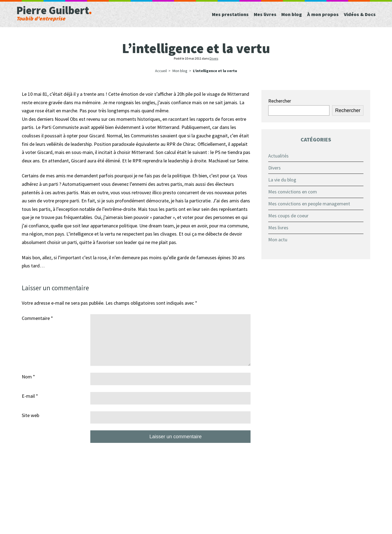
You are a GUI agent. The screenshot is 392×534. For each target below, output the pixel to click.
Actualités (278, 156)
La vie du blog (282, 180)
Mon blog (180, 71)
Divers (214, 58)
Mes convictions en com (293, 192)
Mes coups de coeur (288, 216)
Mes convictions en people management (309, 204)
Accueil (161, 71)
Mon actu (278, 240)
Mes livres (278, 228)
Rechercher (280, 101)
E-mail (30, 396)
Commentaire (37, 318)
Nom (28, 377)
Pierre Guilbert (76, 12)
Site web (30, 415)
